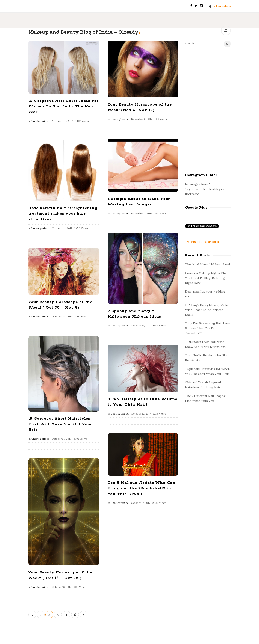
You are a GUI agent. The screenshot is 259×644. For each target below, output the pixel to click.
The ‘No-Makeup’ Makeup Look (208, 264)
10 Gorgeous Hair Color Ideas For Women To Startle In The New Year (64, 106)
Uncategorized (40, 121)
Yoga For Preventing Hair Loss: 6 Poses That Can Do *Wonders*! (208, 328)
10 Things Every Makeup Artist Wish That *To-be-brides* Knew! (207, 310)
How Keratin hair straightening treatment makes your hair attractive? (63, 214)
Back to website (221, 6)
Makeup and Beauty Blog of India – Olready (83, 32)
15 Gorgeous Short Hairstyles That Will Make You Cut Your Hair (60, 424)
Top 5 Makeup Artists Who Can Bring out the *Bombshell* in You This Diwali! (142, 488)
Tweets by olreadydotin (202, 242)
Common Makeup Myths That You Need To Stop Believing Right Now (206, 278)
